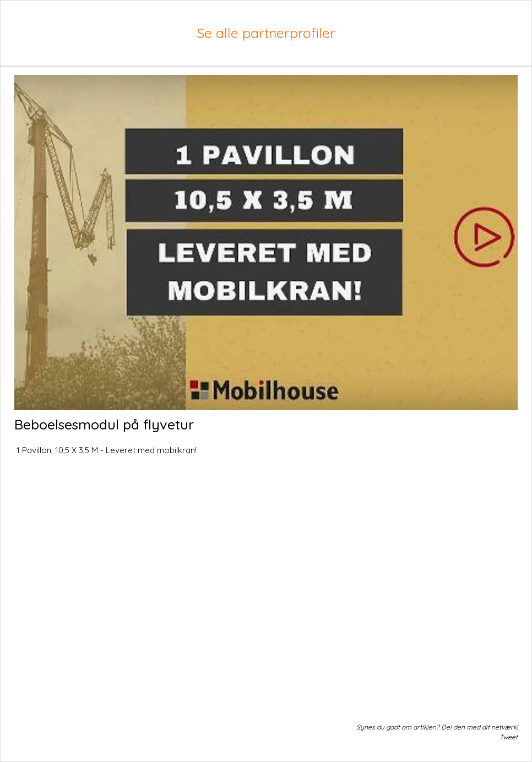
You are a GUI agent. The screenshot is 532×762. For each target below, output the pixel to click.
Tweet (509, 737)
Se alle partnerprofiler (266, 33)
